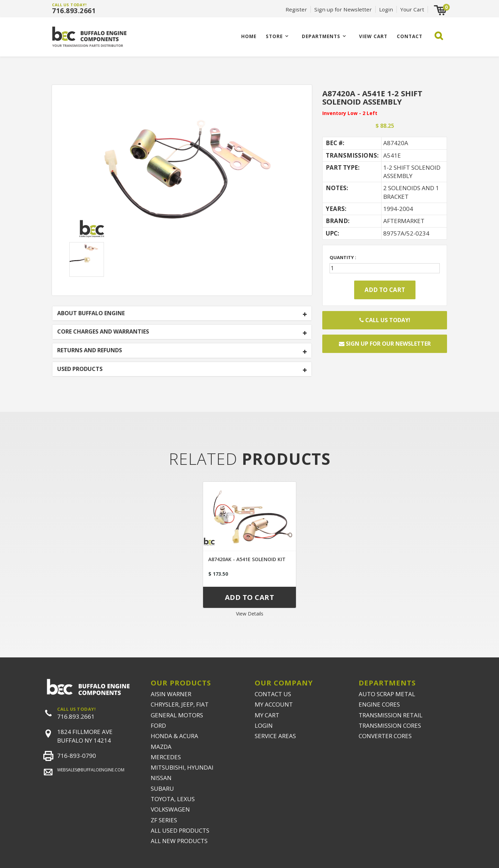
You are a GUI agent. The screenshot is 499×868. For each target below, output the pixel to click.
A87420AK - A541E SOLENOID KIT (247, 559)
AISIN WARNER (171, 694)
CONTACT (410, 36)
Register (296, 9)
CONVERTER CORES (385, 736)
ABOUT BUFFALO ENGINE (91, 313)
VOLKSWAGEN (170, 809)
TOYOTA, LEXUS (173, 799)
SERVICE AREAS (275, 736)
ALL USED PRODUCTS (180, 830)
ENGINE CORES (379, 704)
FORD (158, 725)
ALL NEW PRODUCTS (179, 841)
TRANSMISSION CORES (390, 725)
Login (386, 9)
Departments (321, 36)
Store (274, 36)
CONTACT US (273, 694)
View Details (250, 614)
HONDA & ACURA (174, 736)
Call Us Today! (385, 320)
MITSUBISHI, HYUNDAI (182, 767)
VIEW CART (373, 36)
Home (249, 36)
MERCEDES (166, 757)
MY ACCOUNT (274, 704)
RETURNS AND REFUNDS (90, 351)
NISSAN (161, 778)
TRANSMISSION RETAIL (391, 715)
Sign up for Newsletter (343, 9)
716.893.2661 (74, 11)
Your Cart (412, 9)
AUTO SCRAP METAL (387, 694)
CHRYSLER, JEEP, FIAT (180, 704)
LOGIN (264, 725)
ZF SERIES (164, 820)
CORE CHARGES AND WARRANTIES (103, 332)
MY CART (267, 715)
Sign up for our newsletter (385, 344)
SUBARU (162, 789)
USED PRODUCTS (80, 369)
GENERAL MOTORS (177, 715)
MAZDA (161, 747)
